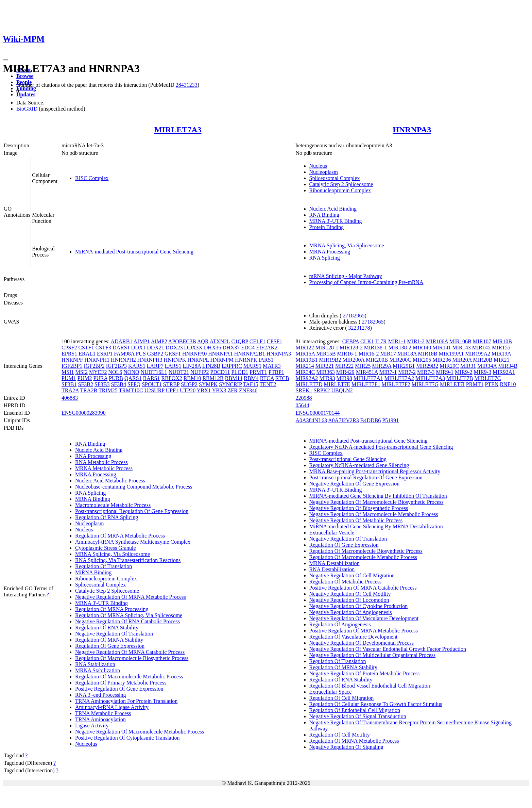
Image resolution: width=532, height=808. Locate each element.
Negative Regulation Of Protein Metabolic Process (365, 673)
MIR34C (305, 372)
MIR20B (483, 360)
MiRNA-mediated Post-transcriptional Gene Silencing (134, 252)
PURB (116, 378)
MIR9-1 (445, 372)
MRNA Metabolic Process (104, 468)
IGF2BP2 (94, 366)
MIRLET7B (460, 378)
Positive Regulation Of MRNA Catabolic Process (363, 588)
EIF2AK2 (267, 348)
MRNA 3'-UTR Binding (336, 221)
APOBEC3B (182, 341)
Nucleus (318, 166)
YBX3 (219, 390)
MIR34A (487, 366)
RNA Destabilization (332, 569)
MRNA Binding (93, 499)
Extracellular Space (331, 692)
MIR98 (344, 378)
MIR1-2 (416, 341)
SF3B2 (85, 384)
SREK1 (304, 390)
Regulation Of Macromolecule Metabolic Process (129, 677)
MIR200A (353, 360)
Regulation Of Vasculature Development (354, 637)
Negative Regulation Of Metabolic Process (356, 520)
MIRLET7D (309, 384)
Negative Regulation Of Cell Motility (350, 594)
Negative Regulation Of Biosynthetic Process (359, 508)
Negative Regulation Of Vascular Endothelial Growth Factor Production (388, 649)
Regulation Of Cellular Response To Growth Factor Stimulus (376, 704)
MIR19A (501, 354)
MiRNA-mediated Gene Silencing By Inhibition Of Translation (378, 496)
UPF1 (172, 390)
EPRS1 (69, 354)
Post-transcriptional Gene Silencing (348, 459)
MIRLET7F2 (396, 384)
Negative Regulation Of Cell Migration (352, 575)
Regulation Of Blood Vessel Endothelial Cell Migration (370, 686)
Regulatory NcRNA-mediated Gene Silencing (359, 465)
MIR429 (345, 372)
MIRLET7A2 (399, 378)
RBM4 (251, 378)
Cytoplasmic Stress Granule (106, 548)
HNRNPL (198, 360)
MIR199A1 (451, 354)
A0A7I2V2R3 (344, 420)
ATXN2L (220, 341)
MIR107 (482, 341)
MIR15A (305, 354)
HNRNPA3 (412, 130)
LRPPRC (232, 366)
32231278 (359, 328)
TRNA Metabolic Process (103, 713)
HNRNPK (175, 360)
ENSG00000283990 (84, 413)
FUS (141, 354)
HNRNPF (72, 360)
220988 (304, 398)
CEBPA (351, 341)
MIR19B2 (330, 360)
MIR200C (400, 360)
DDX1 (139, 348)
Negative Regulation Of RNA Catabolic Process (127, 621)
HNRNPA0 (194, 354)
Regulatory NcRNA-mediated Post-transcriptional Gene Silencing (381, 447)
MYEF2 (98, 372)
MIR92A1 (504, 372)
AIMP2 (159, 341)
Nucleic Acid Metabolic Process (110, 481)
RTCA (267, 378)
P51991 (390, 420)
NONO (131, 372)
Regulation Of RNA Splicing (107, 517)
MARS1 (252, 366)
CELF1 (258, 341)
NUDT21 (179, 372)
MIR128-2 (351, 348)
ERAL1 (87, 354)
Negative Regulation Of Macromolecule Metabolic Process (140, 732)
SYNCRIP (230, 384)
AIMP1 (142, 341)
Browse (25, 76)
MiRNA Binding (93, 572)
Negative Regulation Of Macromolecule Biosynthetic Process (376, 502)
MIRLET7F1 (366, 384)
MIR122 (305, 348)
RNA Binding (324, 215)
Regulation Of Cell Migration (342, 698)
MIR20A (462, 360)
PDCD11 (220, 372)
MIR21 (501, 360)
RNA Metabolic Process (101, 462)
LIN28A (192, 366)
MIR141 (442, 348)
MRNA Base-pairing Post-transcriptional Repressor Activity (375, 471)
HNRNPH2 (123, 360)
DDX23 (174, 348)
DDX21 (156, 348)
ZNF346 (248, 390)
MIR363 (325, 372)
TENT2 (268, 384)
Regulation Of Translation (104, 566)
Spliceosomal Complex (335, 178)
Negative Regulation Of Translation (114, 634)
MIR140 (422, 348)
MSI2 (81, 372)
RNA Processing (93, 456)
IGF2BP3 (116, 366)
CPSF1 (274, 341)
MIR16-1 (347, 354)
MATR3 (272, 366)
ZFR (233, 390)
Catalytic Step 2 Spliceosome (341, 184)
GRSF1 (173, 354)
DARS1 (121, 348)
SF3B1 (69, 384)
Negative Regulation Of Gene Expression (355, 484)
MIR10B (502, 341)
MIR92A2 (307, 378)
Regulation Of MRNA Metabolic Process (120, 536)
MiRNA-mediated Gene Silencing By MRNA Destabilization (376, 526)
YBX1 (204, 390)
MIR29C (449, 366)
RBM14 (234, 378)
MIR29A (382, 366)
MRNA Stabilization (98, 670)
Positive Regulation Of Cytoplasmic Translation (127, 738)
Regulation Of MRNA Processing (112, 609)
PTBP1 (276, 372)
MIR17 (388, 354)
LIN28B (211, 366)
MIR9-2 (464, 372)
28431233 (187, 85)
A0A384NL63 (311, 420)
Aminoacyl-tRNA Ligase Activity (112, 707)
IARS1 (266, 360)
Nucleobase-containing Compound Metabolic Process (134, 487)
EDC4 (248, 348)
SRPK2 (322, 390)
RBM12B (213, 378)
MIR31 (468, 366)
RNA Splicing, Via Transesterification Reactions (128, 560)
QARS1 (133, 378)
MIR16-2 (369, 354)
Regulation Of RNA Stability (107, 628)
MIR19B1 (307, 360)
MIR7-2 (407, 372)
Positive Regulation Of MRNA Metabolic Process (364, 631)
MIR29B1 (404, 366)
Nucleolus (86, 744)
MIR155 (501, 348)
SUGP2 (189, 384)
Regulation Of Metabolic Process (346, 582)
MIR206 (442, 360)
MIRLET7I (452, 384)
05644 (303, 405)
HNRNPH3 (150, 360)
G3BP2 (155, 354)
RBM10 (192, 378)
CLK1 (367, 341)
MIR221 (325, 366)
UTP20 (188, 390)
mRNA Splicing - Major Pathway (346, 276)
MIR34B (508, 366)
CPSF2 (69, 348)
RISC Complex (92, 178)
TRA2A (70, 390)
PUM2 (85, 378)
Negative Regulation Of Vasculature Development (364, 618)
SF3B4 (118, 384)
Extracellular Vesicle (332, 533)
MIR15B (326, 354)
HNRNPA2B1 (250, 354)
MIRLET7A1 (368, 378)
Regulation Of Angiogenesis (340, 624)
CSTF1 (86, 348)
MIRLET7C (487, 378)
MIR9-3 (483, 372)
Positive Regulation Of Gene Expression (119, 689)
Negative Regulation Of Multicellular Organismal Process (373, 655)
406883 (70, 398)
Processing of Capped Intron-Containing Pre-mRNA (366, 282)
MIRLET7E (337, 384)
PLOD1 (240, 372)
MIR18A (407, 354)
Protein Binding (327, 227)
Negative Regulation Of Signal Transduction (358, 716)
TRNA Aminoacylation (100, 719)
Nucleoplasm (324, 172)
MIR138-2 (400, 348)
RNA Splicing (325, 258)
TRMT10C (131, 390)
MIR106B (460, 341)
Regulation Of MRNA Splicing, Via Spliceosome (129, 615)
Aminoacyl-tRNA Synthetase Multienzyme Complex (133, 542)
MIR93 (327, 378)
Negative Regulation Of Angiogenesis (351, 612)
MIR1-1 (397, 341)
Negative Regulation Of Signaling (346, 747)
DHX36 (213, 348)
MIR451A (367, 372)
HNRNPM (222, 360)
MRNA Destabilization (334, 563)
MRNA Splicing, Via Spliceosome (347, 245)
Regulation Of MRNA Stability (109, 640)
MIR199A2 (478, 354)
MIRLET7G (425, 384)
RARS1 (152, 378)
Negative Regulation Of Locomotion (349, 600)
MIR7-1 (388, 372)
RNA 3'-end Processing (101, 695)
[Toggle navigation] (5, 60)
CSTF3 (103, 348)
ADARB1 (121, 341)
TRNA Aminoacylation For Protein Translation (126, 701)
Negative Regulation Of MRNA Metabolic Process (131, 597)
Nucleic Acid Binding (333, 209)
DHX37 (231, 348)
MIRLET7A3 (178, 130)
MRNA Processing (330, 252)
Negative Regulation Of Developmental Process (362, 643)
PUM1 (69, 378)
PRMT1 (258, 372)
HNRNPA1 (220, 354)
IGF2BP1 (72, 366)
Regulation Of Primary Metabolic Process (121, 683)
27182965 (354, 316)
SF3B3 (102, 384)
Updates (26, 94)
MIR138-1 (376, 348)
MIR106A (437, 341)
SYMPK (208, 384)
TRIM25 (108, 390)
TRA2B (89, 390)
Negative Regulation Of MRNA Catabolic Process (130, 652)
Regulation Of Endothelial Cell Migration (355, 710)
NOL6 (115, 372)
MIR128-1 (327, 348)
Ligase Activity (92, 725)
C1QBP (240, 341)
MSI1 (68, 372)
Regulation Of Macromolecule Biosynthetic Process (132, 658)
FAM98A (124, 354)
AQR (203, 341)
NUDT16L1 (154, 372)
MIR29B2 (427, 366)
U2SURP (155, 390)
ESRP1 (105, 354)
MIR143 (461, 348)
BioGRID (27, 109)
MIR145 (481, 348)
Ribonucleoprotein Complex (340, 190)
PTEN (492, 384)
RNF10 (508, 384)
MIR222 (344, 366)
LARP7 (155, 366)
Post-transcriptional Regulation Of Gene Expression (132, 511)
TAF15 (251, 384)
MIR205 (422, 360)
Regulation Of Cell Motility (340, 735)
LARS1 (173, 366)
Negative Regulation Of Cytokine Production (359, 606)
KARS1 (137, 366)
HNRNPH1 (97, 360)
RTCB (282, 378)
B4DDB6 (371, 420)
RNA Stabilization (95, 664)
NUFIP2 (200, 372)
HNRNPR (246, 360)
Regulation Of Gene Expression (110, 646)
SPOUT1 (152, 384)
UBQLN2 (342, 390)
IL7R (381, 341)
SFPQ (134, 384)
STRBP (171, 384)
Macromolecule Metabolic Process (113, 505)
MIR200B (377, 360)
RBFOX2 (171, 378)
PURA (100, 378)
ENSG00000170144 (318, 413)
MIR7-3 (426, 372)
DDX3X (193, 348)
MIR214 (305, 366)
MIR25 (363, 366)
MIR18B (428, 354)
